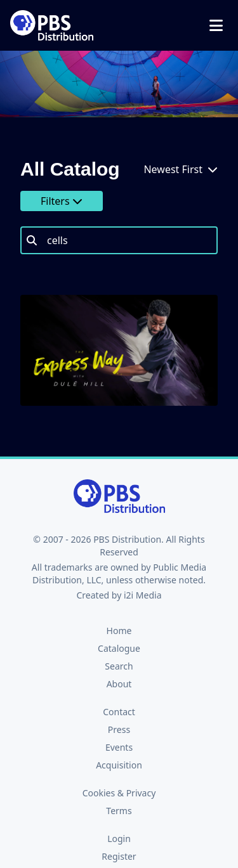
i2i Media (143, 595)
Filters (62, 201)
